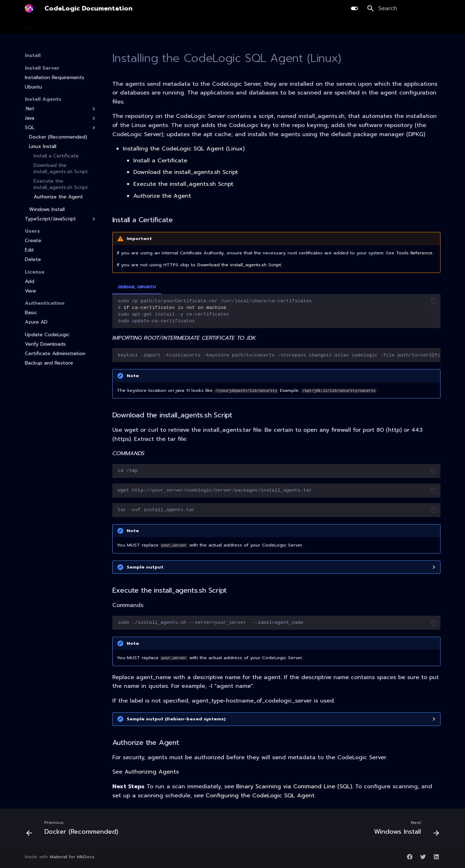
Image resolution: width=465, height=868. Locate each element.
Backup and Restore (49, 363)
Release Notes (303, 26)
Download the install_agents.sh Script (61, 169)
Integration (237, 26)
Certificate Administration (55, 354)
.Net (61, 109)
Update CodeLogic (47, 335)
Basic (31, 313)
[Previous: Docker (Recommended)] (74, 829)
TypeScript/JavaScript (61, 219)
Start (31, 26)
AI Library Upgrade (193, 26)
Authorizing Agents (152, 772)
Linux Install (43, 147)
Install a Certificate (56, 156)
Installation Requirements (55, 78)
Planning (110, 26)
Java (61, 118)
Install (53, 26)
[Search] (404, 8)
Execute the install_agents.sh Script (61, 184)
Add (30, 282)
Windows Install (47, 210)
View (30, 291)
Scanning (80, 26)
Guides (268, 26)
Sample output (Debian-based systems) (176, 719)
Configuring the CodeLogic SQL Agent (260, 796)
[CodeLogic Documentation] (29, 8)
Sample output (145, 567)
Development (145, 26)
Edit (29, 250)
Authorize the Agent (58, 197)
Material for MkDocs (72, 857)
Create (33, 241)
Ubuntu (33, 87)
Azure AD (36, 322)
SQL (61, 128)
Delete (33, 260)
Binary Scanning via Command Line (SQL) (294, 786)
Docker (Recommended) (58, 137)
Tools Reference (414, 253)
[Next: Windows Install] (405, 829)
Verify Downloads (45, 344)
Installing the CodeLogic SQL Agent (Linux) (184, 149)
